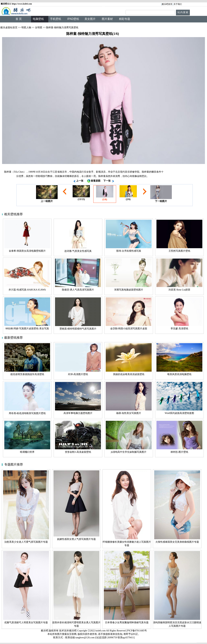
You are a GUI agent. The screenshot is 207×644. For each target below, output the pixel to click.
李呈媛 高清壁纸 (179, 329)
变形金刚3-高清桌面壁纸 (78, 452)
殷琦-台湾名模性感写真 (129, 251)
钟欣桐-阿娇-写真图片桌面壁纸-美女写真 (27, 329)
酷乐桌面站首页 (9, 28)
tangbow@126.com (85, 638)
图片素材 (107, 19)
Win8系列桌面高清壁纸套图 (179, 413)
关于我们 (178, 4)
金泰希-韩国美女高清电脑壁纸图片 (27, 251)
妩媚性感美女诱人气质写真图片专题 (76, 539)
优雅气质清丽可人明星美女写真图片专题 (26, 623)
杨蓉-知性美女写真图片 (129, 413)
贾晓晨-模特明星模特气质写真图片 (78, 329)
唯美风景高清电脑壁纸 (179, 374)
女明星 (39, 28)
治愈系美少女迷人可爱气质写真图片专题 (26, 542)
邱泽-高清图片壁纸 (78, 374)
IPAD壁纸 (73, 19)
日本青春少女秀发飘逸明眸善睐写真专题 (127, 623)
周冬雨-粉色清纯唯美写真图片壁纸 (27, 413)
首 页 (19, 19)
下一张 (107, 181)
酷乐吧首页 (167, 4)
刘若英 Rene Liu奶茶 (179, 290)
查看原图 (96, 181)
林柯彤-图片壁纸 (179, 452)
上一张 (80, 181)
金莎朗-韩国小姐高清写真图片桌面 (129, 329)
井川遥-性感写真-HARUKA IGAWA (27, 290)
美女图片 (90, 19)
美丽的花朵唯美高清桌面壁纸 (129, 374)
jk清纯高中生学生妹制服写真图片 (129, 452)
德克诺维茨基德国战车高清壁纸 (27, 374)
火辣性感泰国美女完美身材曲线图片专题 (177, 542)
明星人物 (26, 28)
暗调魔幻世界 (27, 452)
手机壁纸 (56, 19)
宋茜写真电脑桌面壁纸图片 (129, 290)
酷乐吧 (73, 631)
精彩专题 (125, 19)
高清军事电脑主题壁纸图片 (78, 413)
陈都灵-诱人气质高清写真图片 (78, 290)
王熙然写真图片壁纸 (179, 251)
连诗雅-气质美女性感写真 (78, 251)
